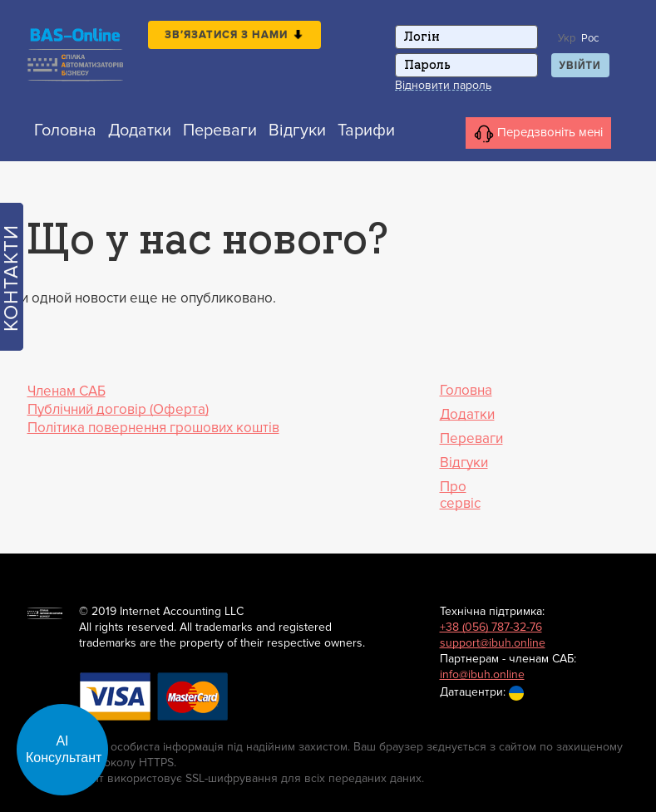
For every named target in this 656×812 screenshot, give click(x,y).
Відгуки (297, 130)
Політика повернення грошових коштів (153, 428)
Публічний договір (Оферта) (118, 409)
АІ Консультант (64, 749)
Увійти (580, 66)
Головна (65, 130)
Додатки (140, 130)
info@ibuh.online (482, 674)
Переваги (220, 130)
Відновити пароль (443, 86)
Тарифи (366, 130)
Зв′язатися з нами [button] (234, 35)
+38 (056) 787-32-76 (491, 627)
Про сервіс (460, 495)
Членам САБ (67, 391)
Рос (590, 38)
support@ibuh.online (493, 643)
